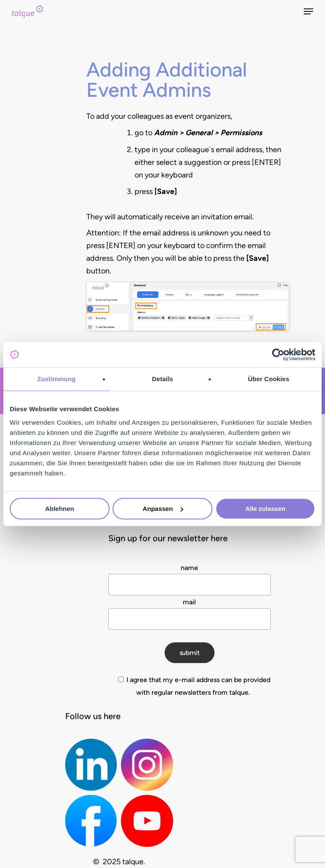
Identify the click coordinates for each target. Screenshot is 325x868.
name (189, 568)
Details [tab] (162, 379)
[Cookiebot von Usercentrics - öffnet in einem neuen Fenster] (278, 355)
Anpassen (163, 509)
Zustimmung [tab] (56, 379)
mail (189, 602)
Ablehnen (60, 509)
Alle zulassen (266, 509)
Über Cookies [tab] (269, 379)
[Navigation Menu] (308, 11)
